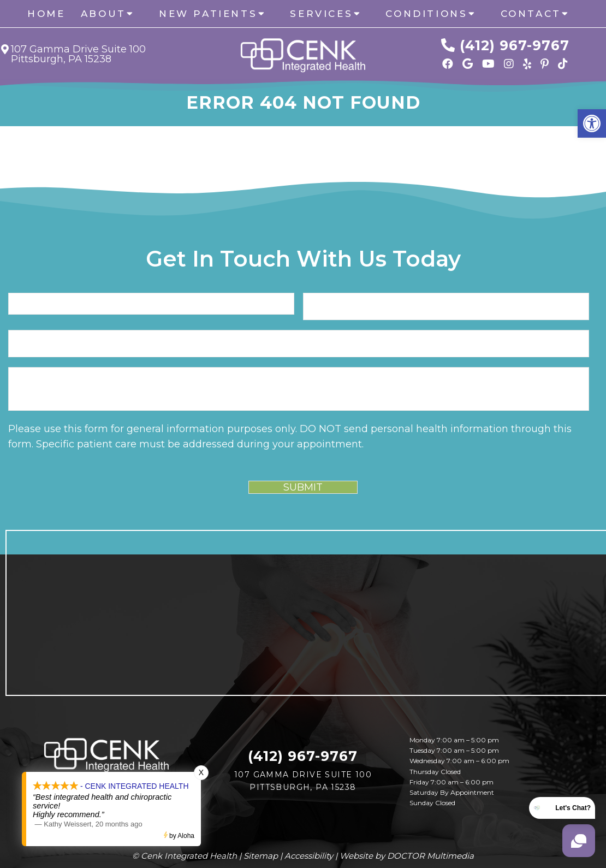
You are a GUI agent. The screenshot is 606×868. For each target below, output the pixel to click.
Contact (531, 14)
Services (321, 14)
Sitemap (261, 856)
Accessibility (309, 856)
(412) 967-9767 (515, 45)
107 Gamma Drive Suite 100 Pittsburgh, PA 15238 (78, 54)
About (103, 14)
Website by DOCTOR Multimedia (407, 856)
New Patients (208, 14)
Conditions (426, 14)
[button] (592, 123)
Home (46, 14)
